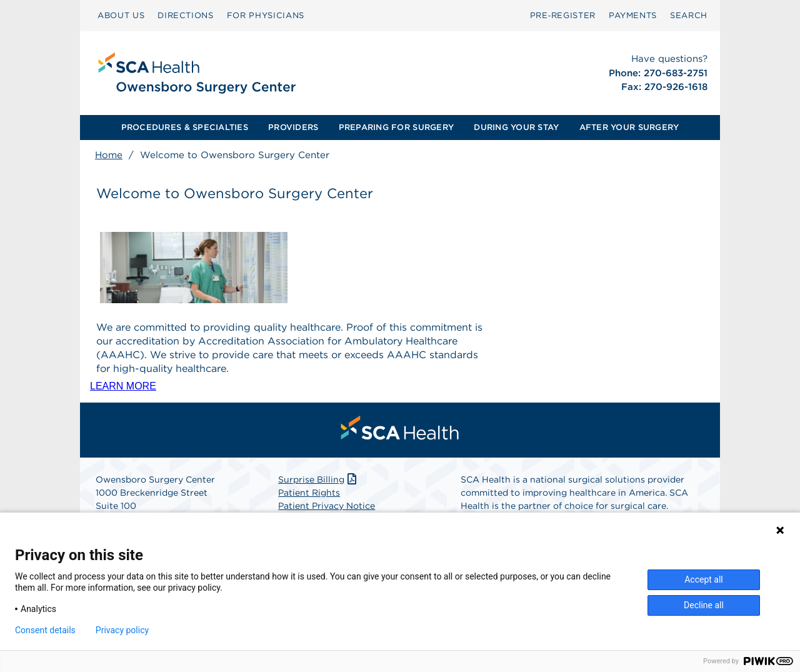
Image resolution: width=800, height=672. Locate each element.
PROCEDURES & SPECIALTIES (185, 127)
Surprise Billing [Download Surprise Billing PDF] (318, 479)
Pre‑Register (563, 15)
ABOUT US (121, 15)
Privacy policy (122, 630)
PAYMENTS (633, 15)
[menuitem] (121, 16)
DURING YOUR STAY (516, 127)
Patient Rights (309, 493)
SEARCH (689, 15)
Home (109, 155)
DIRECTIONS (186, 15)
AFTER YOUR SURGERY (629, 127)
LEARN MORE (123, 386)
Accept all (704, 579)
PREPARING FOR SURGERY (396, 127)
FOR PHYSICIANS (266, 15)
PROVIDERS (293, 127)
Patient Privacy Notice (327, 506)
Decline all (704, 605)
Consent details (45, 630)
